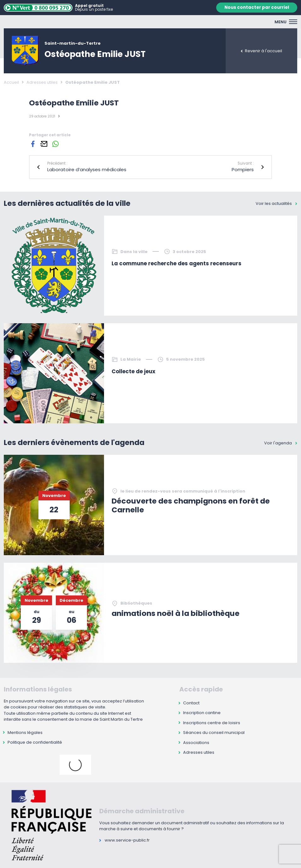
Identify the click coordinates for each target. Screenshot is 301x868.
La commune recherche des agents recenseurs (177, 263)
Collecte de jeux (133, 371)
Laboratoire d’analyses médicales (87, 169)
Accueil (11, 82)
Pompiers (243, 169)
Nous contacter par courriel (257, 7)
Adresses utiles (42, 82)
